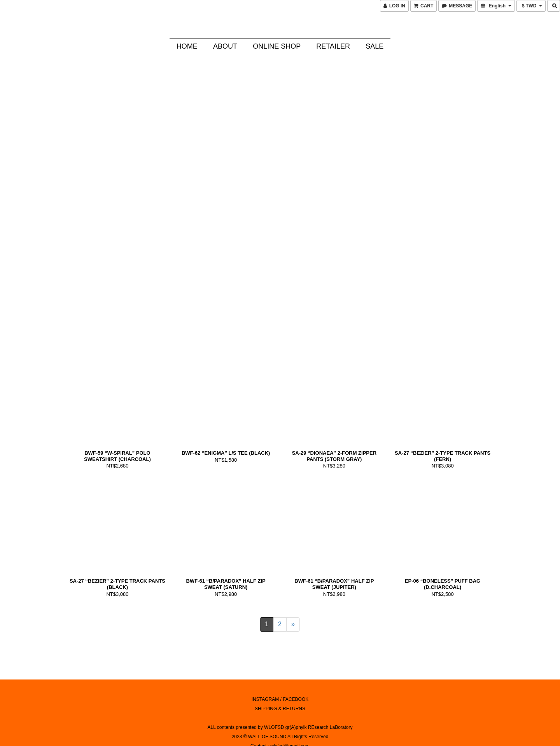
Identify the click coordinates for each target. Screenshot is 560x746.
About (225, 46)
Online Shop (277, 46)
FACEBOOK (296, 673)
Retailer (333, 46)
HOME (187, 46)
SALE (374, 46)
